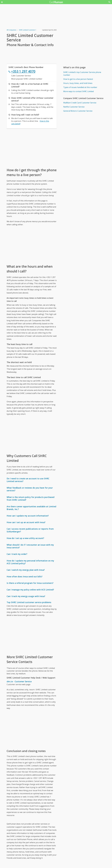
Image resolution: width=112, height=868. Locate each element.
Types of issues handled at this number (80, 87)
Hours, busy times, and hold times (78, 83)
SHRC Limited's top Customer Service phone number (82, 74)
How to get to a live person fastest (78, 79)
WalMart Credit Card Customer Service (80, 103)
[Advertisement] (32, 148)
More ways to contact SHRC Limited (78, 91)
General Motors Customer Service (78, 111)
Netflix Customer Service (74, 107)
